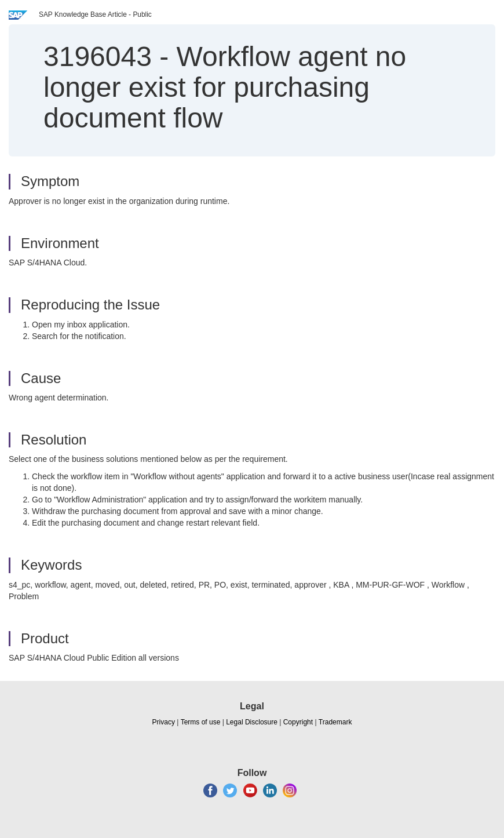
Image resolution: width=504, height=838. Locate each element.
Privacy (164, 722)
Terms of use (201, 722)
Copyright (298, 722)
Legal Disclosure (252, 722)
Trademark (335, 722)
